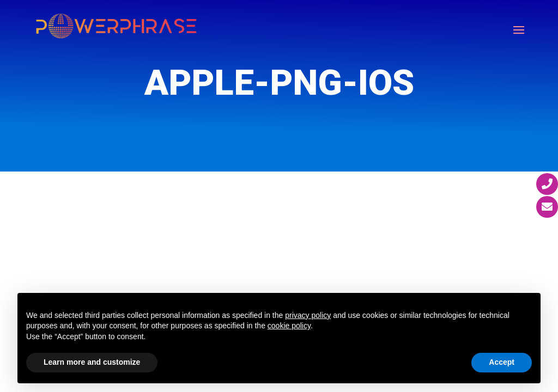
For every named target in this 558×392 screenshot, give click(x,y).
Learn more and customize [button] (92, 362)
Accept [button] (502, 362)
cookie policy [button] (289, 326)
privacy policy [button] (308, 315)
